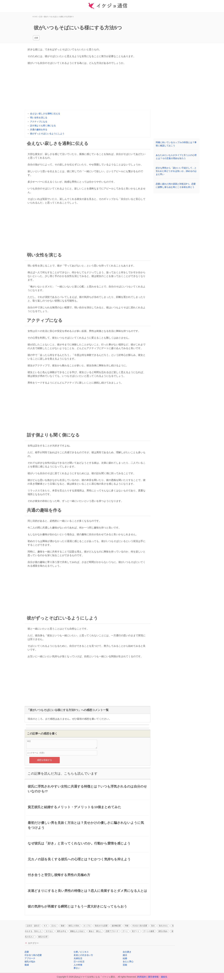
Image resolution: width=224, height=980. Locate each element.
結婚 (125, 958)
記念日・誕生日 (33, 926)
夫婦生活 (78, 958)
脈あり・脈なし (95, 931)
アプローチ (30, 958)
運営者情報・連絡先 (158, 977)
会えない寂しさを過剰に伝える (45, 114)
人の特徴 (78, 965)
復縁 (63, 926)
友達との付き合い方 (83, 955)
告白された (163, 926)
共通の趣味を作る (39, 130)
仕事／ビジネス (81, 952)
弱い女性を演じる (39, 118)
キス (45, 926)
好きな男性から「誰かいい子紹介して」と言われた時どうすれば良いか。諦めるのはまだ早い (176, 171)
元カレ (54, 926)
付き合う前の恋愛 (140, 926)
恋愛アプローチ (112, 931)
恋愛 (36, 38)
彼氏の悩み (163, 931)
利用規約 (142, 977)
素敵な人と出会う (77, 931)
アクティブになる (39, 122)
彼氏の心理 (43, 937)
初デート (136, 931)
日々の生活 (79, 962)
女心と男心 (128, 962)
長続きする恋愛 (101, 926)
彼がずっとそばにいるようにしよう (47, 134)
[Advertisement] (87, 88)
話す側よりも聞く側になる (43, 126)
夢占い (77, 968)
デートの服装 (149, 931)
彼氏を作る (62, 931)
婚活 (125, 955)
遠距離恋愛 (116, 926)
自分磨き (127, 952)
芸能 (125, 965)
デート (125, 931)
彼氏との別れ (74, 926)
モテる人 (49, 931)
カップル (87, 926)
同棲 (127, 926)
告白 (153, 926)
